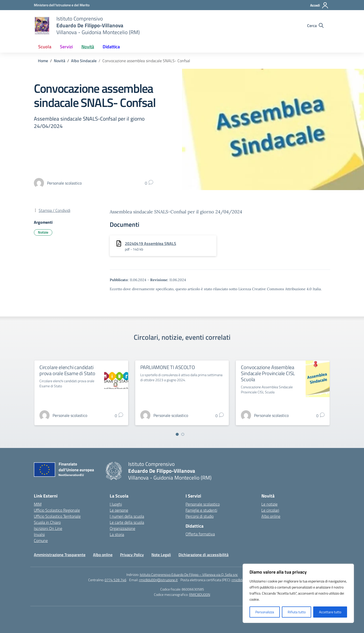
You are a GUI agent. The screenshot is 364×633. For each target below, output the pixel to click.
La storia (117, 534)
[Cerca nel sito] (315, 26)
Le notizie (269, 504)
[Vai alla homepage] (42, 26)
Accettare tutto (330, 612)
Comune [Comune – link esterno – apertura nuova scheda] (41, 540)
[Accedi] (319, 5)
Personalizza (265, 612)
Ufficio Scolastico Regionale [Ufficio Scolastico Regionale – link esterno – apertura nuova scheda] (57, 510)
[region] (298, 593)
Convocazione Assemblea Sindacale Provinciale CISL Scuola (268, 373)
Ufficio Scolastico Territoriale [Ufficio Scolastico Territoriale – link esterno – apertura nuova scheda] (57, 516)
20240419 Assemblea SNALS (151, 243)
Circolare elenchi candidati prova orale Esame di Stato (67, 370)
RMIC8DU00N (200, 594)
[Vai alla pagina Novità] (60, 61)
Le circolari (270, 510)
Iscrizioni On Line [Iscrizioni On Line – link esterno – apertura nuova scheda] (48, 528)
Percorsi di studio (200, 516)
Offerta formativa (200, 534)
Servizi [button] (66, 47)
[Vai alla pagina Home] (43, 61)
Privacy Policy (132, 555)
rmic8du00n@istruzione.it (158, 580)
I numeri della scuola (127, 516)
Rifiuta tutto (297, 612)
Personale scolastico (203, 504)
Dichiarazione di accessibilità (203, 555)
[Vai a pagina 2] (183, 434)
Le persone (119, 510)
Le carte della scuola (127, 522)
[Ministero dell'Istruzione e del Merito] (62, 5)
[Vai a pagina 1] (177, 434)
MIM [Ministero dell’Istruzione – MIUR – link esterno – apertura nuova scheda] (38, 504)
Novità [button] (88, 47)
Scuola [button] (45, 47)
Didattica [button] (111, 47)
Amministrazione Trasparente (60, 555)
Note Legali (161, 555)
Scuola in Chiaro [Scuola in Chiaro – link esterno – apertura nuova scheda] (47, 522)
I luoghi (116, 504)
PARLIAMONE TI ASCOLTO (168, 367)
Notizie (43, 232)
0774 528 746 (116, 580)
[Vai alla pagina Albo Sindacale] (84, 61)
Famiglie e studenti (201, 510)
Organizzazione (122, 528)
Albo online (271, 516)
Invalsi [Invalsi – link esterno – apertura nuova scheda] (39, 534)
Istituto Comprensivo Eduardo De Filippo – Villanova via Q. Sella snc (189, 574)
